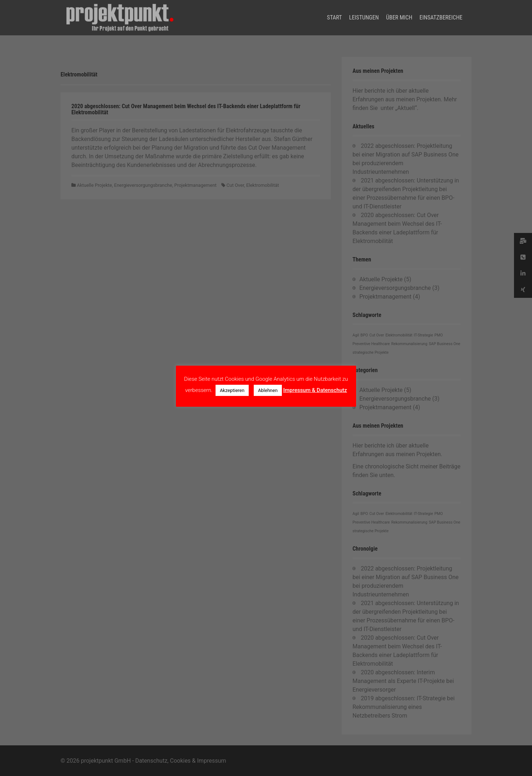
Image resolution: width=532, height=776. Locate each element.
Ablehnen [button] (268, 390)
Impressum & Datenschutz (315, 390)
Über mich (399, 17)
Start (334, 17)
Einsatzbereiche (441, 17)
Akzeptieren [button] (232, 390)
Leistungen (364, 17)
